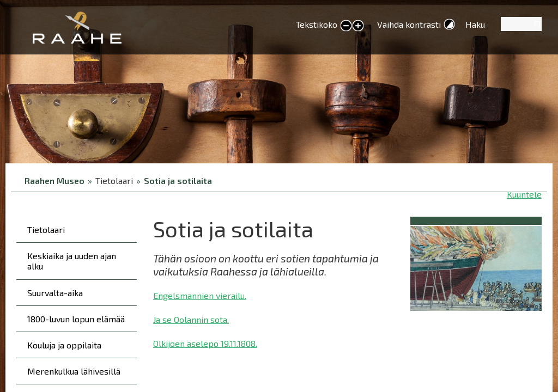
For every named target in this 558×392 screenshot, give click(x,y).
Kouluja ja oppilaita (64, 345)
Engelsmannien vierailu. (200, 295)
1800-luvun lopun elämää (76, 319)
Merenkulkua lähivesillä (74, 371)
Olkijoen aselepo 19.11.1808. (205, 343)
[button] (476, 267)
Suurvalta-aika (55, 293)
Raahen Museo (54, 180)
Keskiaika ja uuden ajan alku (72, 261)
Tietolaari (46, 229)
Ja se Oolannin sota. (191, 319)
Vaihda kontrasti (409, 24)
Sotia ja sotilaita (178, 180)
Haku (475, 24)
